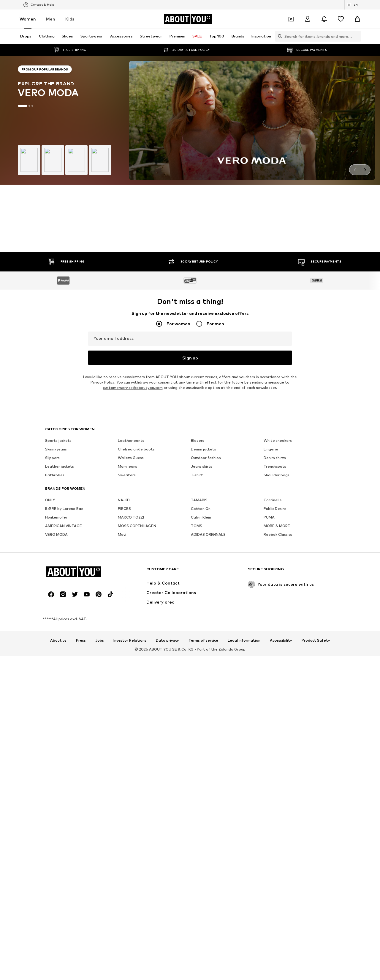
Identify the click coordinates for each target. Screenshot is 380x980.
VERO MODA (56, 501)
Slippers (52, 424)
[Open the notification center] (324, 19)
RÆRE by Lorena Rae (64, 475)
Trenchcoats (275, 432)
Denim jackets (204, 415)
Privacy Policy (102, 348)
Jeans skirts (202, 432)
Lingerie (271, 415)
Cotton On (201, 475)
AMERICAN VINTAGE (64, 492)
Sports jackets (58, 407)
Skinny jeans (56, 415)
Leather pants (131, 407)
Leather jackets (60, 432)
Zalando (226, 615)
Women (28, 19)
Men (51, 19)
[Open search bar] (278, 36)
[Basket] (357, 19)
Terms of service (203, 607)
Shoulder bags (277, 441)
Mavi (122, 501)
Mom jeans (128, 432)
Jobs (100, 607)
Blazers (198, 407)
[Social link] (51, 560)
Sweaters (127, 441)
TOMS (197, 492)
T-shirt (197, 441)
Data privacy (167, 607)
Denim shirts (275, 424)
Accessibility (281, 607)
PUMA (269, 483)
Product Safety (316, 607)
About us (58, 607)
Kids (70, 19)
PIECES (124, 475)
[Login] (308, 19)
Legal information (244, 607)
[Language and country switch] (353, 5)
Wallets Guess (131, 424)
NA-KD (124, 466)
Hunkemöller (56, 483)
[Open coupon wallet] (291, 19)
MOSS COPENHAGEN (137, 492)
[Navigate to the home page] (188, 19)
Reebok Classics (278, 501)
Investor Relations (130, 607)
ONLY (50, 466)
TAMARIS (199, 466)
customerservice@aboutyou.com (133, 354)
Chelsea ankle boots (136, 415)
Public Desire (275, 475)
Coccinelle (273, 466)
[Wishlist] (341, 19)
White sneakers (278, 407)
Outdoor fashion (206, 424)
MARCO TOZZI (131, 483)
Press (81, 607)
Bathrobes (55, 441)
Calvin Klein (201, 483)
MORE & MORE (277, 492)
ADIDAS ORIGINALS (208, 501)
